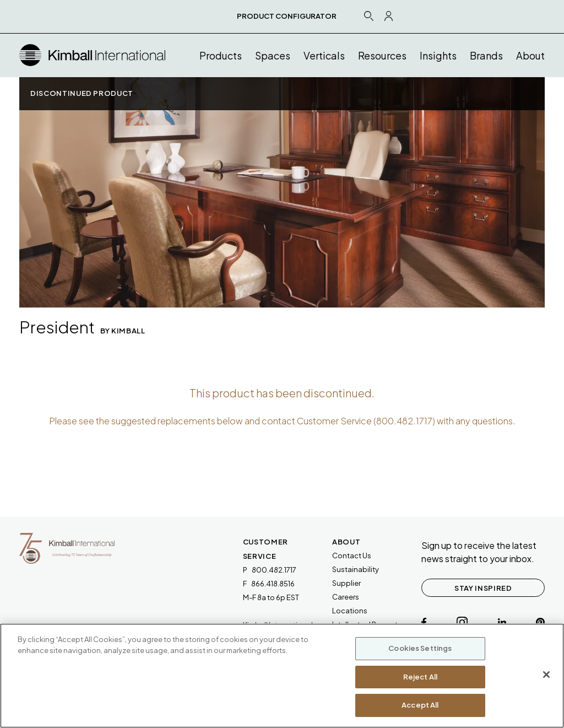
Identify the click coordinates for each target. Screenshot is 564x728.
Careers (346, 597)
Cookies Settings (420, 648)
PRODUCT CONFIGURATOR (287, 16)
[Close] (546, 675)
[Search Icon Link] (368, 16)
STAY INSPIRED (483, 588)
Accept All (420, 705)
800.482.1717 (404, 421)
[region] (282, 676)
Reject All (420, 677)
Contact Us (352, 556)
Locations (350, 611)
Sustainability (356, 569)
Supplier (346, 583)
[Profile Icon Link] (389, 16)
